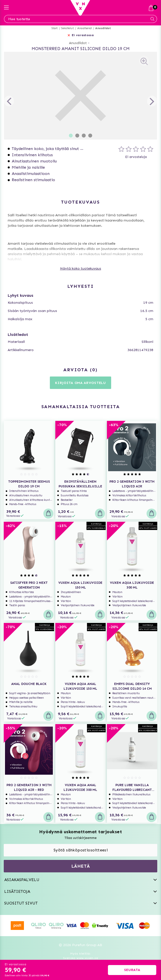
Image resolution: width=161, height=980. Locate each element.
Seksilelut (68, 28)
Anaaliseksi (84, 28)
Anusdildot (103, 28)
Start (55, 28)
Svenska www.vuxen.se (80, 958)
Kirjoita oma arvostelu (80, 383)
